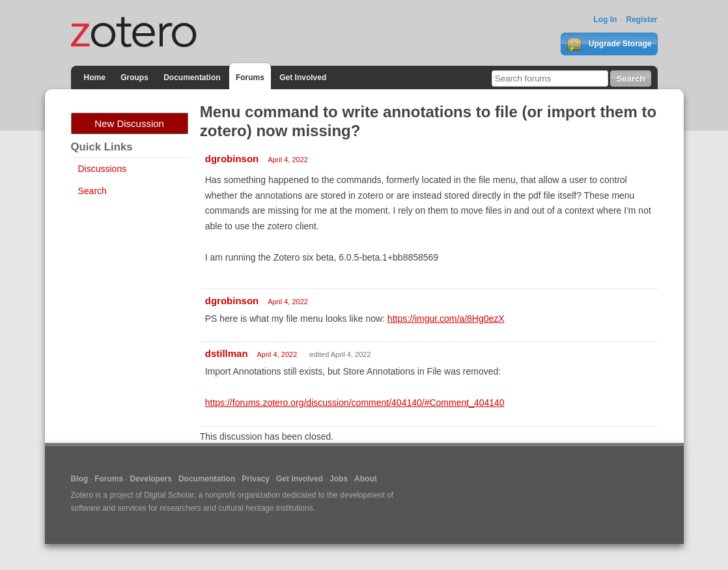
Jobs (339, 479)
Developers (151, 479)
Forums (250, 78)
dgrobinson (232, 159)
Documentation (192, 78)
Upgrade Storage (609, 44)
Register (641, 20)
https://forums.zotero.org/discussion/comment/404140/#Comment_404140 (355, 403)
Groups (134, 78)
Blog (80, 479)
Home (95, 78)
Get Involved (303, 78)
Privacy (256, 479)
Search (92, 191)
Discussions (103, 169)
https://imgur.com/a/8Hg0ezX (446, 319)
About (366, 479)
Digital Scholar (169, 495)
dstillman (227, 353)
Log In (605, 20)
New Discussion (129, 123)
